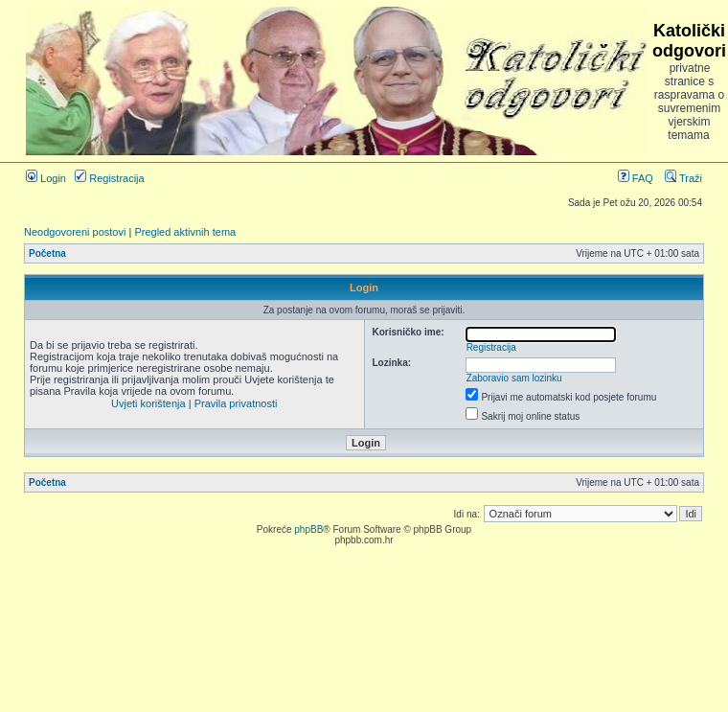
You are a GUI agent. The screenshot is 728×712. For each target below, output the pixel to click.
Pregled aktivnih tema (185, 232)
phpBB (308, 529)
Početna (47, 253)
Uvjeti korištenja (148, 403)
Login (46, 178)
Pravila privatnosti (236, 403)
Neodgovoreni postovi (75, 232)
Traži (683, 178)
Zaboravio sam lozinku (514, 378)
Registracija (110, 178)
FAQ (636, 178)
